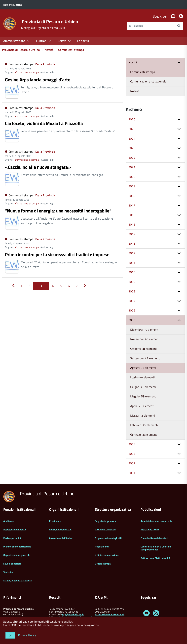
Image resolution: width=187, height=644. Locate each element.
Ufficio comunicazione (107, 555)
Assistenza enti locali (15, 529)
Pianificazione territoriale (17, 547)
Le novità (83, 41)
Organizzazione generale (17, 555)
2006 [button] (132, 310)
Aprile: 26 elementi (142, 406)
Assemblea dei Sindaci (61, 538)
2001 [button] (132, 473)
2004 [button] (132, 444)
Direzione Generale (105, 529)
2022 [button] (132, 158)
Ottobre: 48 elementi (144, 349)
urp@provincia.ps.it (73, 614)
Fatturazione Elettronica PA (155, 558)
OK (10, 635)
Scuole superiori (12, 564)
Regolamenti (102, 547)
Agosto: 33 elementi (143, 368)
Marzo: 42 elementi (143, 416)
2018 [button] (132, 196)
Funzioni (42, 41)
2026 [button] (132, 119)
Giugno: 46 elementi (143, 387)
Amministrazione (14, 41)
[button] (179, 63)
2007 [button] (132, 301)
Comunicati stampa (71, 50)
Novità (49, 50)
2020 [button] (132, 177)
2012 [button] (132, 253)
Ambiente (9, 521)
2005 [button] (132, 320)
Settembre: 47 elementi (145, 358)
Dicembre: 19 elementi (145, 330)
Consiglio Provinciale (60, 529)
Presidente (55, 521)
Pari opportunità (12, 538)
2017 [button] (132, 205)
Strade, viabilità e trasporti (18, 580)
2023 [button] (132, 148)
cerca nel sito (136, 26)
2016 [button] (132, 215)
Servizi (62, 41)
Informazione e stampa (26, 72)
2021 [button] (132, 167)
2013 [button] (132, 244)
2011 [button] (132, 263)
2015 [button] (132, 224)
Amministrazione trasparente (156, 521)
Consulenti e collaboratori (154, 538)
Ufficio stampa (103, 564)
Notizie (135, 91)
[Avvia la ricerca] (179, 26)
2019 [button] (132, 186)
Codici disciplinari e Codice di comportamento (156, 548)
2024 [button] (132, 139)
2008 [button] (132, 291)
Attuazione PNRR (150, 529)
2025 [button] (132, 129)
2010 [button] (132, 272)
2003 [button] (132, 454)
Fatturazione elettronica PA (110, 614)
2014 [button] (132, 234)
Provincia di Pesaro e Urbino (50, 22)
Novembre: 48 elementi (145, 339)
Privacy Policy (27, 635)
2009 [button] (132, 282)
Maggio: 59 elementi (143, 396)
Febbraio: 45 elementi (144, 425)
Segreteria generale (106, 521)
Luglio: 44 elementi (142, 377)
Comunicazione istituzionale (148, 81)
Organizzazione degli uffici (109, 538)
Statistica (8, 572)
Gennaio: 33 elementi (144, 435)
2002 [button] (132, 463)
